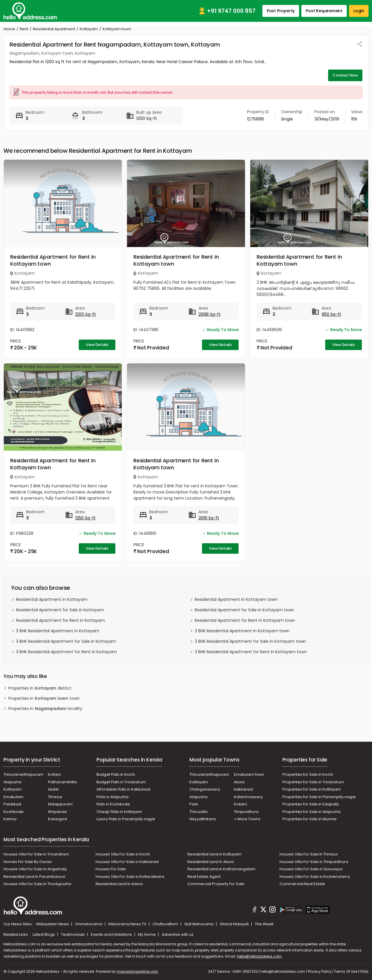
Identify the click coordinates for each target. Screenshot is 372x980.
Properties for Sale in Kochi (308, 774)
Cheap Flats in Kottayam (119, 812)
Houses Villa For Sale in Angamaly (35, 869)
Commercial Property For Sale (216, 884)
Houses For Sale (111, 869)
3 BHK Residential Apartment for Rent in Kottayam (66, 652)
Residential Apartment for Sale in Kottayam (60, 610)
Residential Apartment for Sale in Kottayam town (244, 610)
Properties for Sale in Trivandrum (313, 782)
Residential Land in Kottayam (214, 854)
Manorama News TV (128, 924)
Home (9, 29)
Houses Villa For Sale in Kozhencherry (315, 877)
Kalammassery (248, 797)
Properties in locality (45, 709)
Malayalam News (53, 924)
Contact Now (345, 75)
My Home (147, 934)
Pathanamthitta (62, 782)
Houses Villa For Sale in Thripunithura (314, 862)
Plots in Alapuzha (112, 797)
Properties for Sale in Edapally (311, 804)
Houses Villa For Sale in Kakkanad (127, 862)
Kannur (10, 819)
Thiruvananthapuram (23, 774)
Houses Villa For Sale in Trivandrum (36, 854)
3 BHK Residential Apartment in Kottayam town (242, 631)
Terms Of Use (346, 971)
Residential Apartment (54, 29)
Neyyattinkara (203, 819)
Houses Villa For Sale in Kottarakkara (130, 877)
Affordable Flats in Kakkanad (123, 789)
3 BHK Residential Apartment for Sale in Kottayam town (250, 641)
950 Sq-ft (331, 314)
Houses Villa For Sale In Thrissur (309, 854)
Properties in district (40, 688)
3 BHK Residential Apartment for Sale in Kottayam (66, 641)
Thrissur (55, 797)
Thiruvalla (198, 812)
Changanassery (205, 789)
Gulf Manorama (199, 924)
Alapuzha (12, 782)
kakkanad (243, 789)
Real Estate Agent (204, 877)
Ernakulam (14, 797)
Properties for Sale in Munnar (310, 819)
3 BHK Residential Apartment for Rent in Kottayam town (251, 652)
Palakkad (12, 804)
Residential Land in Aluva (211, 862)
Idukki (53, 789)
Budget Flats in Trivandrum (121, 782)
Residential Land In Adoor (119, 884)
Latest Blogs (44, 934)
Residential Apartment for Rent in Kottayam (60, 620)
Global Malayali (235, 924)
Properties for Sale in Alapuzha (312, 812)
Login (359, 11)
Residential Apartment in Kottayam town (236, 599)
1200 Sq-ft (86, 314)
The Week (264, 924)
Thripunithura (246, 812)
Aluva (239, 782)
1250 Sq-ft (85, 518)
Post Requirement (324, 11)
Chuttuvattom (166, 924)
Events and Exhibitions (112, 934)
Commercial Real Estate (302, 884)
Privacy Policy (320, 971)
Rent (24, 29)
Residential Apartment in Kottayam (52, 599)
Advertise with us (178, 934)
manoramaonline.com (137, 971)
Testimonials (73, 934)
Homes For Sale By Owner (28, 862)
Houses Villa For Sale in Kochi (123, 854)
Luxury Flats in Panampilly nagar (126, 819)
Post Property (281, 11)
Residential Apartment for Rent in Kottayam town (53, 260)
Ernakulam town (249, 774)
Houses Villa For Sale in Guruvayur (311, 869)
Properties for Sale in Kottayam (312, 789)
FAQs (364, 971)
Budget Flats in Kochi (116, 774)
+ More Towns (247, 819)
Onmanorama (89, 924)
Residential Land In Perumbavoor (35, 877)
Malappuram (60, 804)
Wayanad (57, 812)
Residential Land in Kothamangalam (221, 869)
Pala (194, 804)
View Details (97, 345)
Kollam (54, 774)
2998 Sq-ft (210, 314)
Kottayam (89, 29)
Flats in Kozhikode (113, 804)
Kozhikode (14, 812)
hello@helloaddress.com (259, 956)
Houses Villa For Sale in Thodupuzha (37, 884)
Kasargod (57, 819)
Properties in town (44, 698)
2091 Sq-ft (209, 518)
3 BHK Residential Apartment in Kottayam (58, 631)
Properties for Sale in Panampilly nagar (319, 797)
